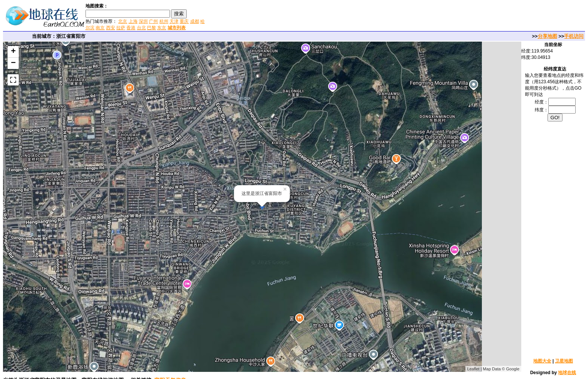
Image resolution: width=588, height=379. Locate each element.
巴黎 (151, 28)
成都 (195, 21)
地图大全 (542, 361)
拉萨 (121, 28)
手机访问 (574, 36)
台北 (141, 28)
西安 (111, 28)
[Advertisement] (296, 16)
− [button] (13, 63)
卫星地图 (564, 361)
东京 (162, 28)
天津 (174, 21)
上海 (133, 21)
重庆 (184, 21)
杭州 (164, 21)
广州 (153, 21)
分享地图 (547, 36)
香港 (131, 28)
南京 (100, 28)
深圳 (143, 21)
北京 (123, 21)
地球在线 (567, 373)
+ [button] (13, 52)
